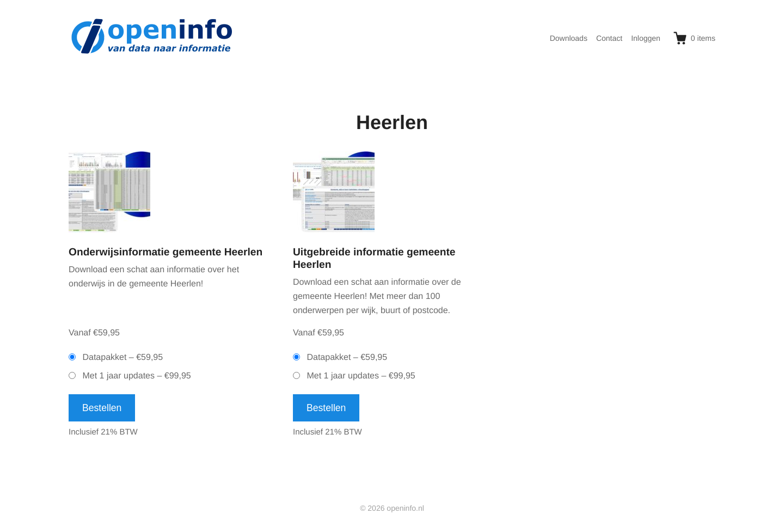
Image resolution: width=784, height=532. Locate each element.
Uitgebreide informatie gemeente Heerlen (374, 259)
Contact (609, 38)
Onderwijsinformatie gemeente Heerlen (166, 252)
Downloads (569, 38)
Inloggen (646, 38)
